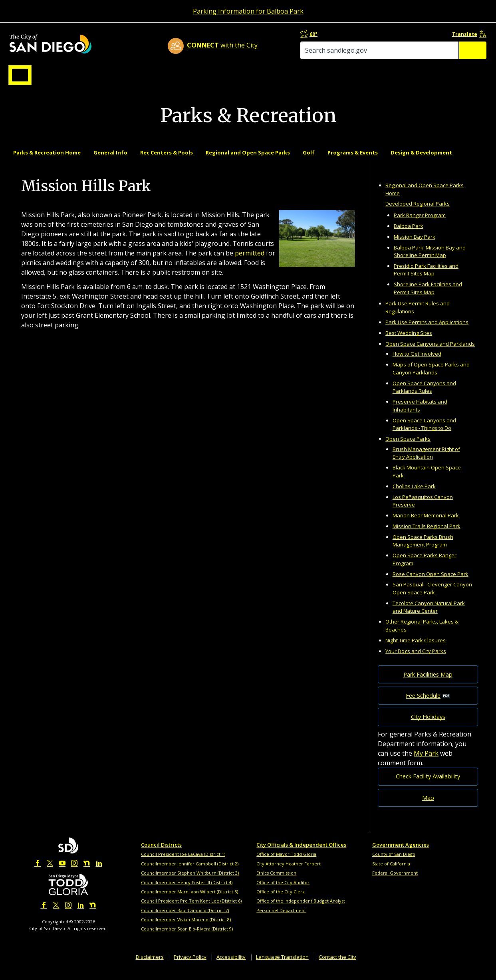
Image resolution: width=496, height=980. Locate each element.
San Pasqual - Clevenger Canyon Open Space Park (432, 597)
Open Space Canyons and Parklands (430, 352)
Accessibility (231, 965)
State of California (391, 872)
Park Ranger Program (420, 224)
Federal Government (395, 881)
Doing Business (220, 77)
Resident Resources (148, 77)
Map (428, 806)
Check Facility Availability (428, 785)
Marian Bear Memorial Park (426, 524)
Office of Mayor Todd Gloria (286, 862)
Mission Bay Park (415, 245)
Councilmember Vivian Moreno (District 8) (186, 928)
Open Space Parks (408, 447)
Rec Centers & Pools (167, 161)
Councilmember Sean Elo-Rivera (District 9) (187, 937)
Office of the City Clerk (281, 900)
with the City (246, 46)
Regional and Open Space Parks (248, 161)
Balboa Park (409, 234)
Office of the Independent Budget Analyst (301, 909)
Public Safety (370, 77)
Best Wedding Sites (409, 341)
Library (293, 77)
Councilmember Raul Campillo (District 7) (185, 919)
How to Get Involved (417, 362)
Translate (470, 35)
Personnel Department (281, 919)
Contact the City (337, 965)
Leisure (76, 77)
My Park (426, 761)
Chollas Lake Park (414, 495)
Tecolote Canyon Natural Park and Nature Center (429, 616)
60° (376, 35)
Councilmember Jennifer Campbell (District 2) (190, 872)
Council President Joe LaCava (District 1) (183, 862)
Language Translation (282, 965)
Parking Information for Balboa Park (248, 11)
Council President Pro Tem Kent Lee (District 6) (191, 909)
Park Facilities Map (428, 683)
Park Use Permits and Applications (427, 331)
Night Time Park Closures (416, 648)
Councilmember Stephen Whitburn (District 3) (190, 881)
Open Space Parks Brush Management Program (423, 549)
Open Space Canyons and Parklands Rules (424, 396)
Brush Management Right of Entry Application (426, 461)
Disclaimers (150, 965)
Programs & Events (353, 161)
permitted (250, 261)
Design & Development (421, 161)
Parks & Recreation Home (47, 161)
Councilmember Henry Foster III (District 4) (187, 890)
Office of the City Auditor (283, 890)
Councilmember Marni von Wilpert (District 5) (189, 900)
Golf (309, 161)
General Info (110, 161)
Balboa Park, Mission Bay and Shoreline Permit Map (430, 259)
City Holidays (428, 725)
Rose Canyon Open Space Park (431, 582)
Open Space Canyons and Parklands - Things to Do (424, 432)
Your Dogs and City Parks (416, 659)
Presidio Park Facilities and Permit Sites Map (426, 278)
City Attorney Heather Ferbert (289, 872)
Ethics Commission (276, 881)
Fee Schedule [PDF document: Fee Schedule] (423, 704)
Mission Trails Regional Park (427, 535)
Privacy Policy (190, 965)
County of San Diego (394, 862)
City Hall (448, 77)
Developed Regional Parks (418, 212)
